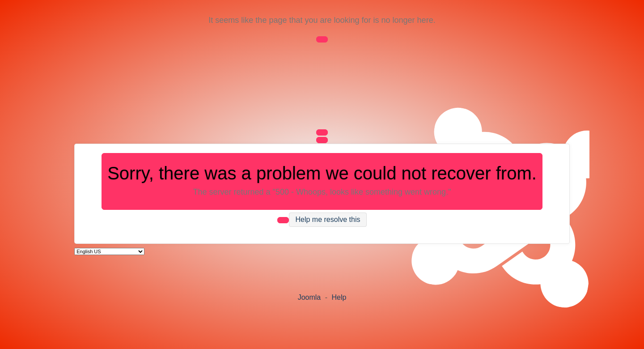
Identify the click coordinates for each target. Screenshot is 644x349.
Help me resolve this (328, 220)
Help (339, 297)
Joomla (309, 297)
